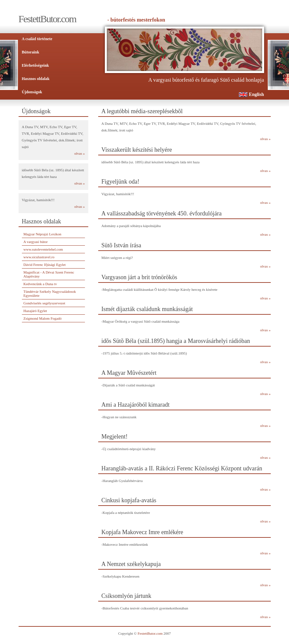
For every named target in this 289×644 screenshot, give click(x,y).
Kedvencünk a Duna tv (40, 284)
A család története (37, 39)
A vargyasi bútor (36, 242)
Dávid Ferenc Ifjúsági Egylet (45, 265)
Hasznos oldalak (36, 79)
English (256, 94)
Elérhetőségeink (36, 65)
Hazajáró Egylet (35, 311)
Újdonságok (32, 92)
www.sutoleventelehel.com (43, 249)
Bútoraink (31, 52)
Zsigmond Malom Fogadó (43, 318)
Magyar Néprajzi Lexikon (42, 234)
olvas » (79, 153)
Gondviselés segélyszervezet (44, 303)
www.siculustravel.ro (39, 257)
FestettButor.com (150, 633)
